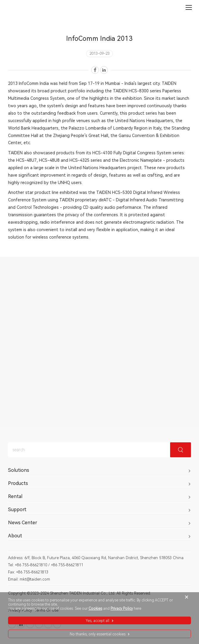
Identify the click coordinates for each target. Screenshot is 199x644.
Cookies (95, 609)
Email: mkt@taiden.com (29, 579)
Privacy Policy (122, 609)
